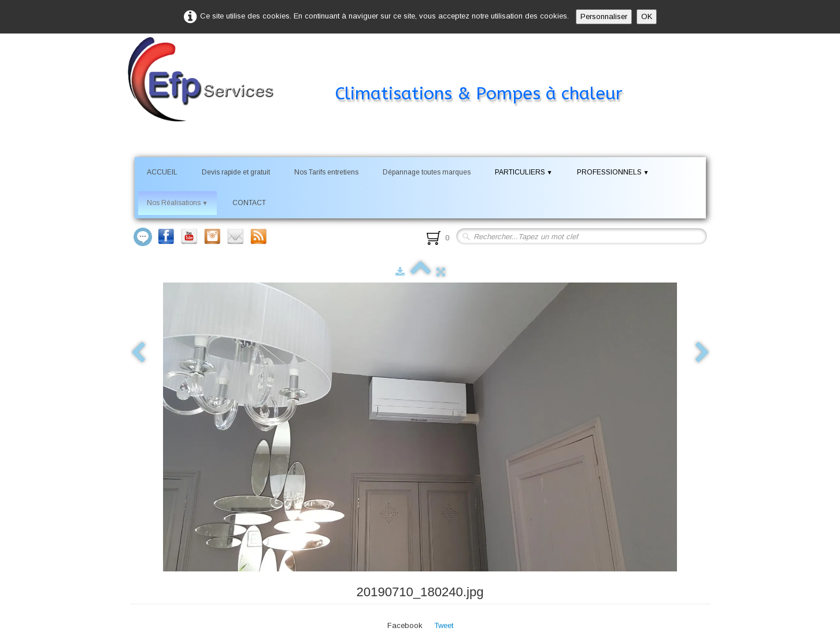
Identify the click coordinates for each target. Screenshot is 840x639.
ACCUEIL (162, 172)
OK (647, 16)
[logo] (392, 72)
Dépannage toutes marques (427, 172)
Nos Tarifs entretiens (326, 172)
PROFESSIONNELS (613, 172)
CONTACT (249, 203)
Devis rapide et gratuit (236, 172)
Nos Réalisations (177, 203)
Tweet (444, 625)
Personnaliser (604, 16)
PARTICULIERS (524, 172)
